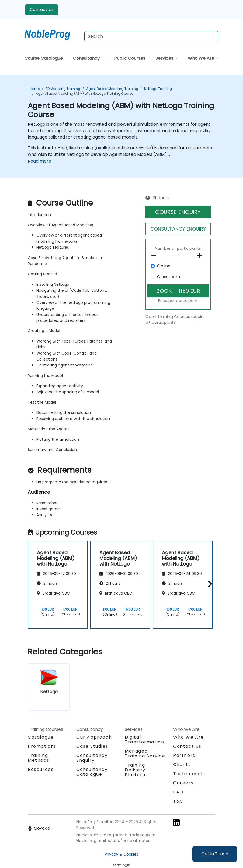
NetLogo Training (158, 89)
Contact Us (42, 10)
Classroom (169, 277)
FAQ (178, 792)
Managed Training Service (145, 754)
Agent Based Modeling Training (112, 89)
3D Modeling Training (63, 89)
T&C (178, 801)
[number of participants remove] (155, 256)
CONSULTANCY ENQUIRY (178, 229)
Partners (184, 755)
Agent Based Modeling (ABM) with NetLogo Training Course (84, 93)
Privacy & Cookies (121, 854)
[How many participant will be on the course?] (178, 256)
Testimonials (189, 774)
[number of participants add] (201, 256)
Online (164, 266)
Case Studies (92, 746)
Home (35, 89)
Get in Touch (215, 854)
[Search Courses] (151, 36)
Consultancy (87, 58)
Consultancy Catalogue (92, 772)
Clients (182, 765)
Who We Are (202, 58)
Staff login (122, 865)
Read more (39, 161)
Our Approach (94, 737)
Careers (183, 783)
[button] (209, 584)
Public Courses (130, 58)
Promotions (42, 746)
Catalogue (41, 737)
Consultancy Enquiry (92, 758)
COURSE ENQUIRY (178, 212)
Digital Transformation (144, 740)
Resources (41, 769)
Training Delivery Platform (136, 770)
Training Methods (39, 758)
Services (165, 58)
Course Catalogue (44, 58)
